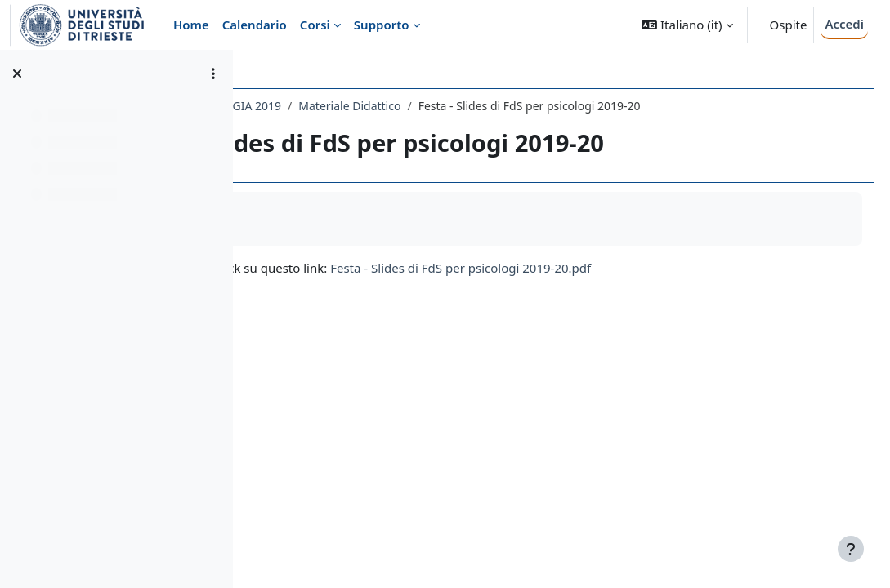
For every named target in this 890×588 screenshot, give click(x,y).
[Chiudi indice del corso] (17, 73)
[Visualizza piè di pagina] (851, 549)
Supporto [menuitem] (382, 24)
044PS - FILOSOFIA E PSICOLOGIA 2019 (369, 106)
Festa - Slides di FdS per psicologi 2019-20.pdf (653, 285)
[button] (687, 25)
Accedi (844, 24)
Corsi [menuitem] (315, 24)
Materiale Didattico (541, 106)
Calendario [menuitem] (255, 24)
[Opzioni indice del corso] (213, 73)
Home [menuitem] (191, 24)
